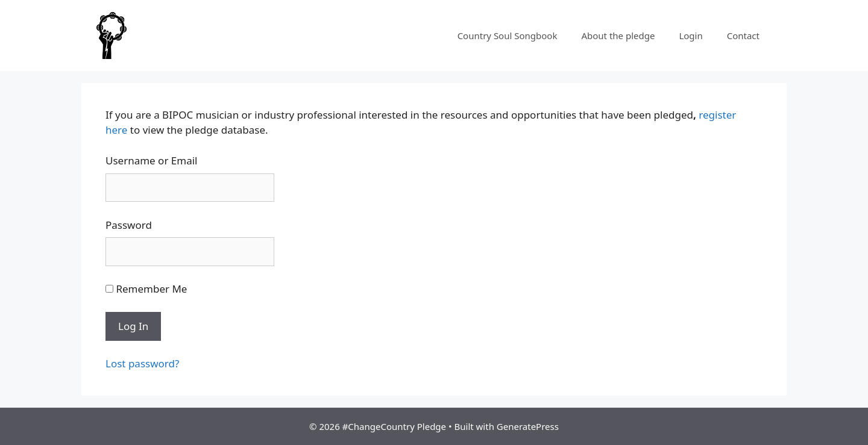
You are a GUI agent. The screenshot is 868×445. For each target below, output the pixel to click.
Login (690, 36)
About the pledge (618, 36)
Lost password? (142, 363)
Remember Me (146, 289)
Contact (743, 36)
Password (129, 225)
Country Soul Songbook (508, 36)
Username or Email (152, 160)
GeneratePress (528, 426)
